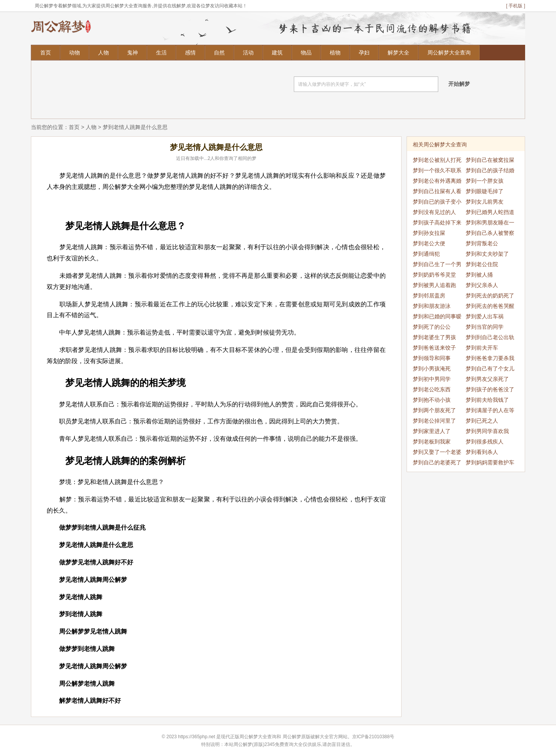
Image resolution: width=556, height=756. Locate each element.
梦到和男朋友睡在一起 (490, 224)
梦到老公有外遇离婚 (437, 181)
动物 (75, 53)
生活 (161, 53)
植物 (335, 53)
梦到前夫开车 (482, 348)
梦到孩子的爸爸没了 (490, 389)
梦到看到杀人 (482, 452)
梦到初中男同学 (432, 379)
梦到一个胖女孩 (485, 181)
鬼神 (132, 53)
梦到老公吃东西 (432, 389)
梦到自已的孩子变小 (437, 202)
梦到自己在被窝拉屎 (490, 160)
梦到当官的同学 (485, 327)
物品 (306, 53)
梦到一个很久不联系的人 (437, 172)
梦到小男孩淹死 (432, 369)
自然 (219, 53)
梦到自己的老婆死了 (437, 462)
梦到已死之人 (482, 421)
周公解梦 (292, 737)
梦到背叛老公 (482, 243)
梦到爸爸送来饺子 (434, 348)
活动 (248, 53)
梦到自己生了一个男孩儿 (437, 265)
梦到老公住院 (482, 264)
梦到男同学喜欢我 (487, 431)
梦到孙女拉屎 (429, 233)
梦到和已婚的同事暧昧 (437, 318)
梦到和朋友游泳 (432, 306)
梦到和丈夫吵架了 (487, 254)
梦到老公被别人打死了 (437, 161)
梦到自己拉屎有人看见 (437, 192)
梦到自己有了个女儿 (490, 369)
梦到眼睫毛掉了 (485, 191)
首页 (46, 53)
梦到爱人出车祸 (485, 316)
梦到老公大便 (429, 243)
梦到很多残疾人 (485, 442)
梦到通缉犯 (426, 254)
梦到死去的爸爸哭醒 (490, 306)
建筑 (277, 53)
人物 (103, 53)
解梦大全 (398, 53)
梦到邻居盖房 (429, 296)
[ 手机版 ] (516, 6)
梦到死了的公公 (432, 327)
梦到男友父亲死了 (487, 379)
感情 (190, 53)
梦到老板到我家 (432, 442)
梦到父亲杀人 (482, 285)
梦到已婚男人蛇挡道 (490, 212)
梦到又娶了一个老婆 (437, 452)
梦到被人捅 (479, 275)
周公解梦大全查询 (449, 53)
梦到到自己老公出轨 (490, 337)
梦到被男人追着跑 (434, 285)
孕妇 (364, 53)
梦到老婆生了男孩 (434, 337)
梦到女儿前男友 (485, 202)
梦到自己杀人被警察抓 (490, 234)
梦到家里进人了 (432, 431)
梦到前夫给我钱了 (487, 400)
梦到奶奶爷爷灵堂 (434, 275)
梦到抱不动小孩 (432, 400)
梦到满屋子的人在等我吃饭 (490, 411)
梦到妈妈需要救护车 (490, 462)
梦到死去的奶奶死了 (490, 296)
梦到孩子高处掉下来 (437, 223)
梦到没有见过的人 (434, 212)
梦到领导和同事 (432, 358)
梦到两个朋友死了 (434, 410)
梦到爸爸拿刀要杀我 (490, 358)
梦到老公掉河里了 (434, 421)
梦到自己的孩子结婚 (490, 170)
